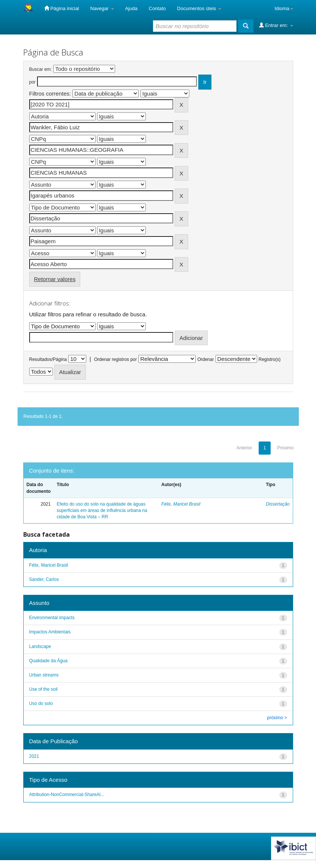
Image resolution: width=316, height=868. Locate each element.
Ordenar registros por (115, 359)
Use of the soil (43, 689)
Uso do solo (41, 703)
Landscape (40, 647)
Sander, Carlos (44, 579)
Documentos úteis (199, 8)
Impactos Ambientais (50, 632)
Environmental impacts (52, 618)
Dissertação (278, 504)
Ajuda (131, 8)
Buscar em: (41, 69)
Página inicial (62, 8)
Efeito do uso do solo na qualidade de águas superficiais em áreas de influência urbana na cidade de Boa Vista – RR (102, 510)
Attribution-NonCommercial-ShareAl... (67, 795)
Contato (157, 8)
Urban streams (44, 675)
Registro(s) (270, 359)
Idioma (284, 8)
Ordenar (205, 359)
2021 (34, 756)
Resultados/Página (48, 359)
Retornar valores (55, 279)
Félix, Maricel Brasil (181, 504)
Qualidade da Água (49, 661)
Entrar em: (276, 25)
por (32, 82)
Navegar (102, 8)
